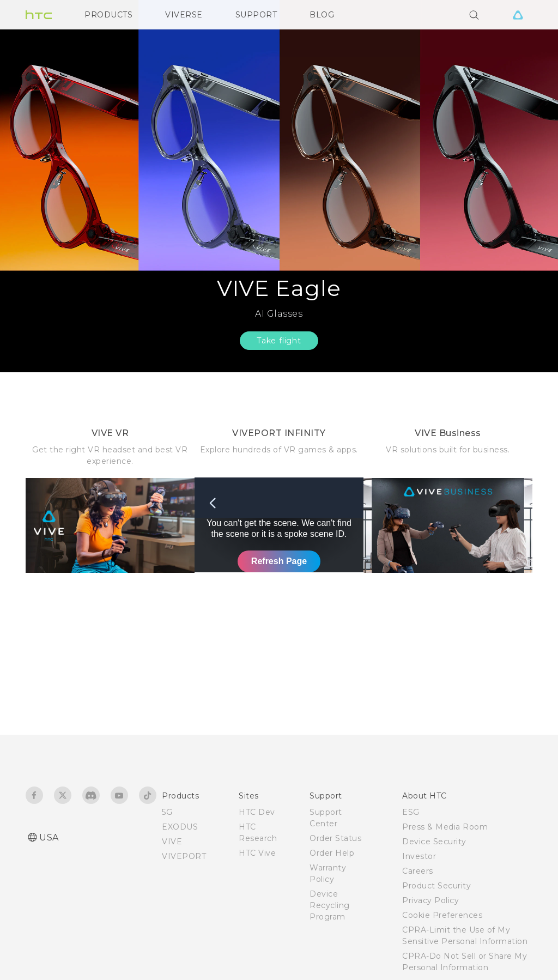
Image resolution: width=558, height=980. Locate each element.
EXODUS (180, 827)
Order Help (332, 853)
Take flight (279, 341)
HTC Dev (257, 812)
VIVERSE (184, 15)
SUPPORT (256, 15)
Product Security (436, 886)
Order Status (335, 838)
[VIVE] (518, 15)
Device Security (434, 842)
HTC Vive (257, 853)
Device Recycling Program (330, 905)
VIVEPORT (184, 856)
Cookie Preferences (442, 915)
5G (167, 812)
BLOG (322, 15)
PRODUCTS (108, 15)
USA (49, 837)
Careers (418, 871)
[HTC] (39, 15)
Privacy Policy (430, 900)
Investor (419, 856)
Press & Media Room (445, 827)
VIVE (172, 842)
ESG (411, 812)
